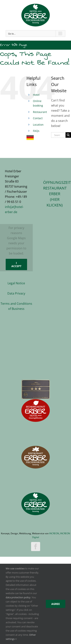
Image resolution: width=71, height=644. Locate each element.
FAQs (36, 131)
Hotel (36, 95)
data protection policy (18, 597)
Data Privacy (16, 293)
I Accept (16, 264)
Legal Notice (16, 283)
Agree (56, 604)
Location (38, 125)
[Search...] (58, 135)
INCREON (54, 533)
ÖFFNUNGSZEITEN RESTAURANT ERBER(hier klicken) (55, 194)
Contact (38, 118)
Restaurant (40, 112)
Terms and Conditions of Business (16, 306)
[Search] (68, 135)
